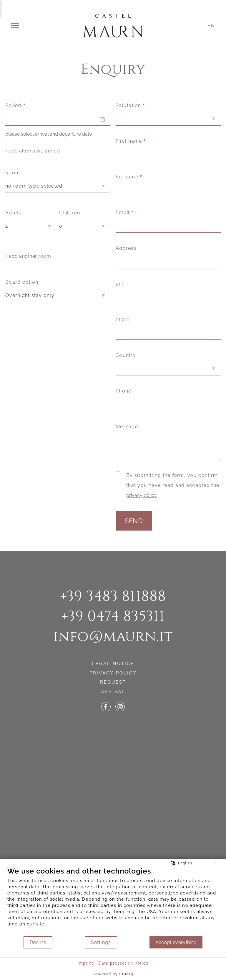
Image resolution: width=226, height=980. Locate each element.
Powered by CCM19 (113, 974)
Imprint (86, 963)
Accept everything (176, 942)
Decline (38, 942)
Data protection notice (123, 963)
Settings (101, 942)
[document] (113, 901)
